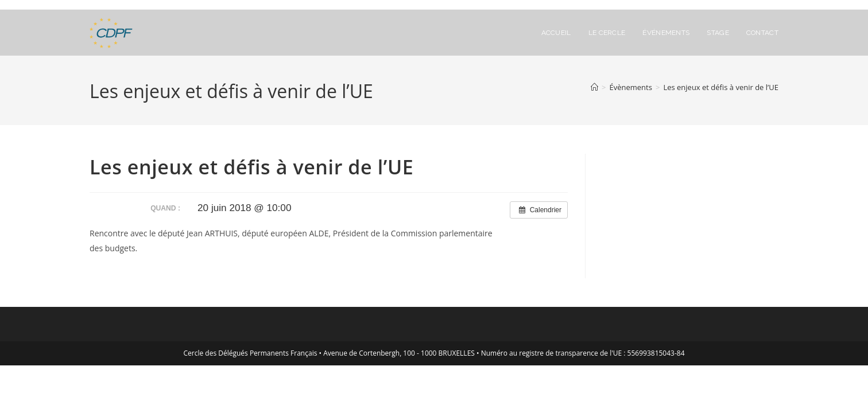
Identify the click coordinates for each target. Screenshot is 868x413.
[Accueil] (594, 87)
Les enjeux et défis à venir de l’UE (721, 87)
